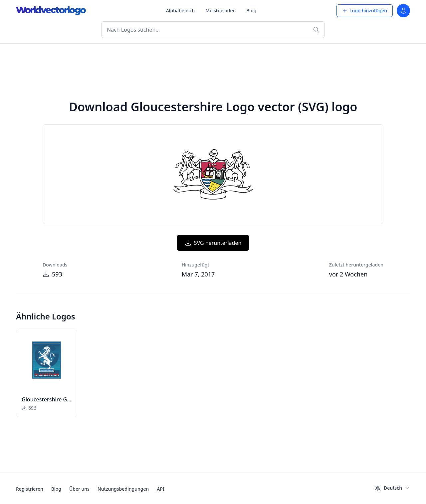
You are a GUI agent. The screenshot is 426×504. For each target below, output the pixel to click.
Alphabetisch (181, 10)
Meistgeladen (220, 10)
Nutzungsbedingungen (123, 489)
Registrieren (30, 489)
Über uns (79, 489)
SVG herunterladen (213, 243)
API (161, 489)
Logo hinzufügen (365, 10)
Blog (251, 10)
